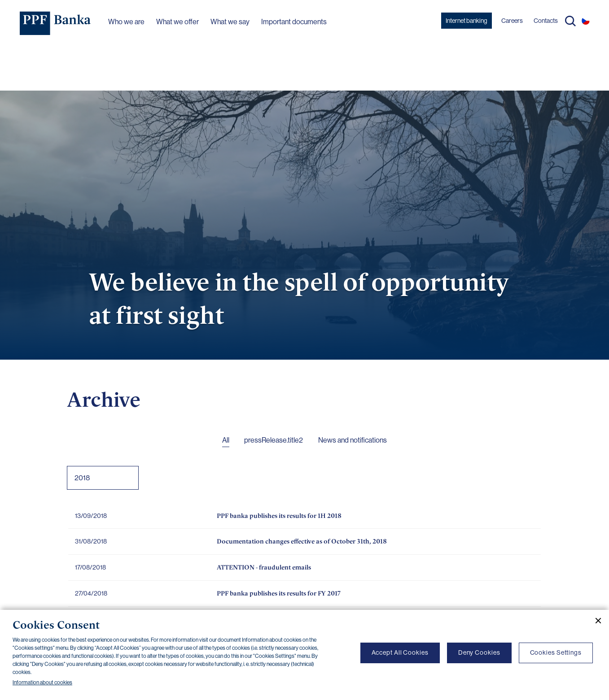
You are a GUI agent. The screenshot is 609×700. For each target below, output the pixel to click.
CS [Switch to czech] (586, 21)
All (226, 440)
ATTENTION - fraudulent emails (264, 567)
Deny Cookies (479, 652)
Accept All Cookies (400, 652)
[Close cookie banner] (595, 621)
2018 (82, 478)
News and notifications (353, 440)
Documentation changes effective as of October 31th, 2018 (302, 541)
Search (570, 21)
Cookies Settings (556, 652)
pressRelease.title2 (274, 440)
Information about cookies (42, 683)
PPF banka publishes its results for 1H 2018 (279, 515)
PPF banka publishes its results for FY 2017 (279, 593)
